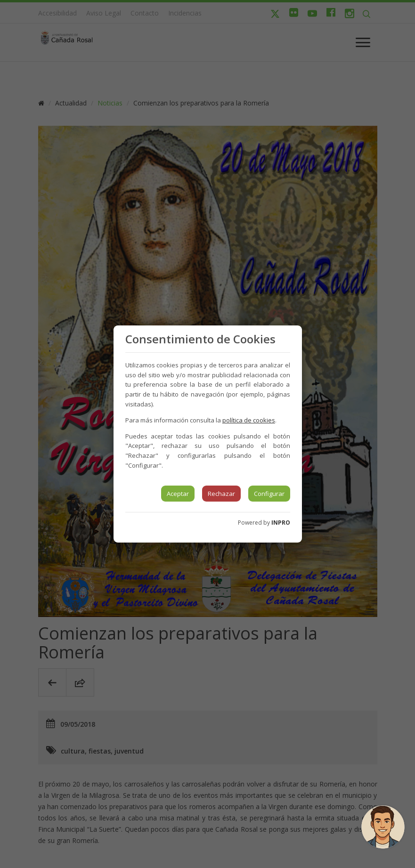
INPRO (281, 523)
